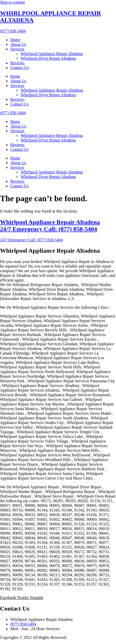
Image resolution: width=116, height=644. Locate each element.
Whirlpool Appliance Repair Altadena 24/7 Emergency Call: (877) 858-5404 (50, 226)
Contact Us (20, 68)
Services (17, 49)
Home (15, 40)
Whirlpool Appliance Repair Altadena (52, 54)
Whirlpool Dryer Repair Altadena (48, 58)
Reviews (17, 63)
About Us (18, 44)
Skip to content (12, 2)
